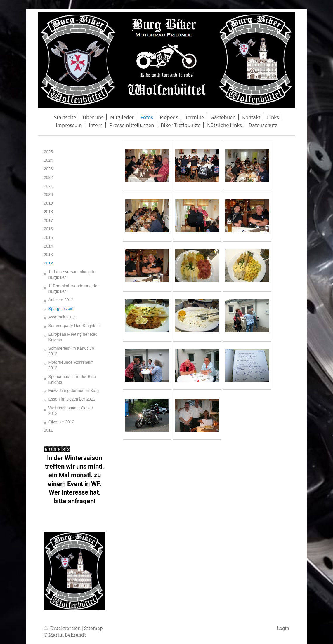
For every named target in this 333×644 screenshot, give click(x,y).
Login (283, 628)
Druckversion (63, 628)
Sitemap (93, 628)
